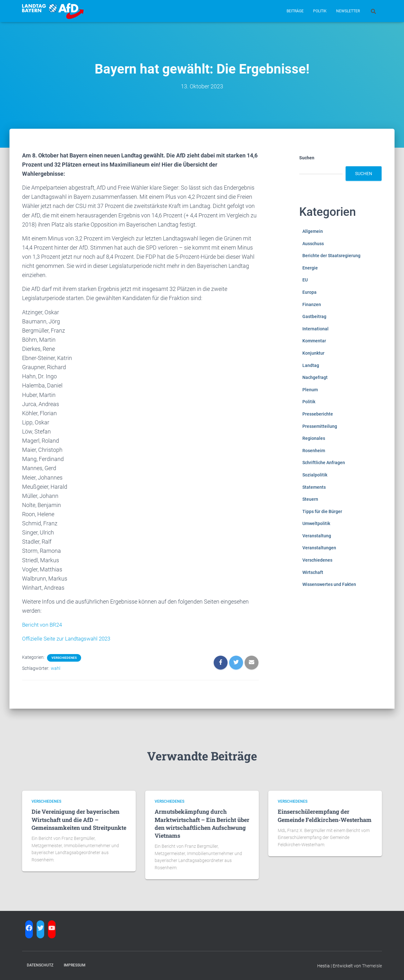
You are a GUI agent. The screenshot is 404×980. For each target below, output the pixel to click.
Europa (309, 292)
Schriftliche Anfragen (324, 463)
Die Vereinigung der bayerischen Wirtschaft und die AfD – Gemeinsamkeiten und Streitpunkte (79, 819)
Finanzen (312, 304)
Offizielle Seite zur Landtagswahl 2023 (69, 638)
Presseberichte (318, 414)
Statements (314, 487)
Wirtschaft (313, 572)
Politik (320, 11)
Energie (310, 268)
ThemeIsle (372, 966)
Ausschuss (313, 244)
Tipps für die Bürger (322, 511)
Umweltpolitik (316, 523)
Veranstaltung (317, 536)
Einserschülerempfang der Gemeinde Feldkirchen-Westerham (325, 815)
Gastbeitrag (314, 316)
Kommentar (314, 341)
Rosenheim (314, 451)
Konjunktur (313, 353)
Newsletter (348, 11)
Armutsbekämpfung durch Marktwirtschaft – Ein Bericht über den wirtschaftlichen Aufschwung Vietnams (202, 824)
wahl (56, 668)
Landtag (311, 365)
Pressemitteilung (320, 426)
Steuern (310, 499)
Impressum (75, 965)
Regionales (314, 438)
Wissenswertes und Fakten (329, 584)
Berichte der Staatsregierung (331, 256)
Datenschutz (40, 965)
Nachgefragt (315, 377)
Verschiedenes (64, 658)
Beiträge (295, 11)
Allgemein (313, 231)
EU (305, 280)
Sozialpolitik (315, 475)
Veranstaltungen (319, 548)
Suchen (307, 158)
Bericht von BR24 (43, 625)
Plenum (310, 390)
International (315, 329)
